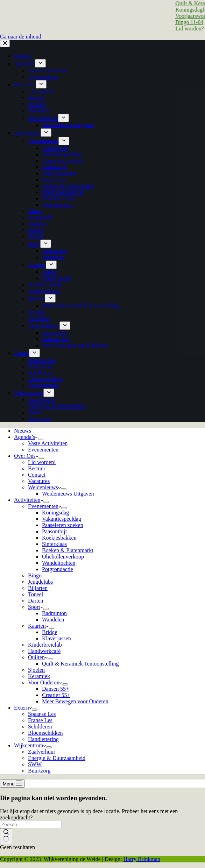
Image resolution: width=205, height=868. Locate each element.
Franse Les (40, 720)
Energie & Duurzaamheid (57, 758)
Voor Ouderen (45, 682)
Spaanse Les (42, 714)
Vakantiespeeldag (62, 519)
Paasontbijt (54, 531)
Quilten (38, 657)
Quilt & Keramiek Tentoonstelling (80, 664)
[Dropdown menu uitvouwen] (41, 439)
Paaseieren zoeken (63, 525)
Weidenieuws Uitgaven (68, 494)
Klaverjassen (56, 638)
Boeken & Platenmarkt (68, 550)
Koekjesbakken (59, 538)
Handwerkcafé (44, 651)
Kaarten (38, 626)
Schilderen (40, 727)
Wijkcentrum (30, 745)
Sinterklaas (54, 544)
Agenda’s (26, 437)
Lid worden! (42, 462)
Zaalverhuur (42, 752)
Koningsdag (55, 513)
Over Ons (26, 456)
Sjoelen (36, 670)
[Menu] (12, 784)
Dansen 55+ (55, 689)
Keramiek (39, 676)
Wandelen (53, 620)
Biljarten (38, 588)
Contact (37, 475)
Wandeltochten (59, 563)
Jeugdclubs (40, 582)
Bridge (50, 632)
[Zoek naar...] (31, 824)
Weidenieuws (44, 487)
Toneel (36, 594)
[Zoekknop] (6, 836)
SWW (35, 764)
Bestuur (37, 468)
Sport (36, 607)
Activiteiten (29, 500)
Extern (23, 708)
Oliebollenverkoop (63, 557)
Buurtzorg (39, 771)
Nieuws (23, 431)
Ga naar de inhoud (21, 37)
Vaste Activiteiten (48, 443)
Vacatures (39, 481)
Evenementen (43, 450)
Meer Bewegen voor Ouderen (75, 701)
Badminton (54, 613)
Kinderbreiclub (45, 645)
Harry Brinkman (142, 859)
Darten (36, 601)
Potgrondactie (58, 569)
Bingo (35, 575)
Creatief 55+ (56, 695)
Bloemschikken (45, 733)
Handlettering (43, 739)
